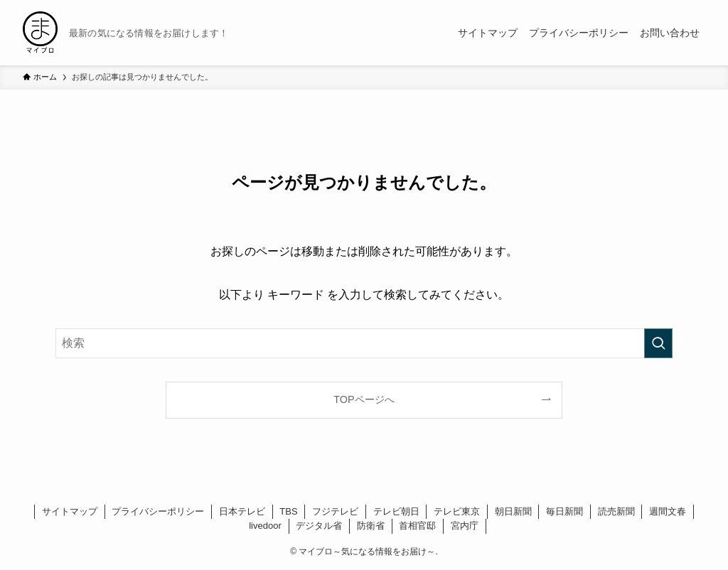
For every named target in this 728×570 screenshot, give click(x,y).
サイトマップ (70, 511)
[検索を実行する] (658, 343)
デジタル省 (319, 526)
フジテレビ (335, 511)
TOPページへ (364, 399)
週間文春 (668, 511)
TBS (288, 511)
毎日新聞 (564, 511)
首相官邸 (417, 526)
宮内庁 (465, 526)
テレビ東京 (457, 511)
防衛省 (371, 526)
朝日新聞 (513, 511)
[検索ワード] (364, 343)
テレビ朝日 (396, 511)
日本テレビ (242, 511)
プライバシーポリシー (158, 511)
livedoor (265, 526)
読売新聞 (616, 511)
